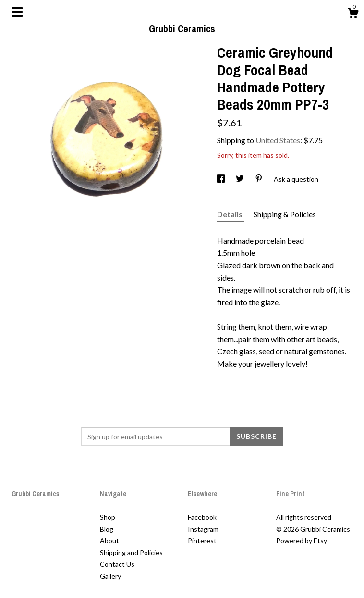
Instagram (203, 529)
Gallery (110, 576)
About (109, 541)
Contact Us (117, 564)
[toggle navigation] (17, 12)
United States (278, 140)
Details (231, 214)
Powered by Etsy (302, 541)
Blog (107, 529)
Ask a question (296, 179)
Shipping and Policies (131, 553)
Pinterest (202, 541)
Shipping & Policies (285, 214)
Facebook (202, 517)
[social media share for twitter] (241, 179)
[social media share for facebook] (222, 179)
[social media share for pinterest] (260, 179)
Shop (108, 517)
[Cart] (353, 14)
